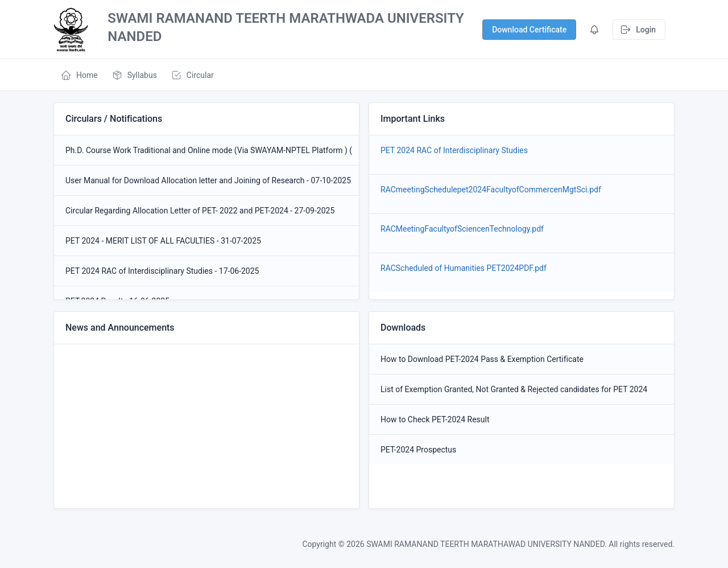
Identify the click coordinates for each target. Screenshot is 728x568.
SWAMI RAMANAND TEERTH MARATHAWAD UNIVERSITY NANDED (485, 544)
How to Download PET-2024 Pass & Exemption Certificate (482, 359)
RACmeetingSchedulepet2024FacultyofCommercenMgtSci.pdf (491, 190)
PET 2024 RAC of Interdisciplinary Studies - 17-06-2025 (162, 271)
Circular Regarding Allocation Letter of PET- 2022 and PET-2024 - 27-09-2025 (200, 211)
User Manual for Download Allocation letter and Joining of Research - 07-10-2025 (206, 180)
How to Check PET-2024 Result (435, 419)
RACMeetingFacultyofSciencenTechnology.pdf (462, 229)
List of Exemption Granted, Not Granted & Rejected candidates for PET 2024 (514, 389)
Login (638, 30)
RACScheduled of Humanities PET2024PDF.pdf (464, 268)
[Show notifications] (529, 30)
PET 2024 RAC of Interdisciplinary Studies (458, 150)
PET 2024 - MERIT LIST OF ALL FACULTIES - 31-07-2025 (163, 241)
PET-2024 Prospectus (418, 450)
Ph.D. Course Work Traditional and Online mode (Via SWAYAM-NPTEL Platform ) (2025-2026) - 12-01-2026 (206, 150)
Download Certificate (529, 30)
